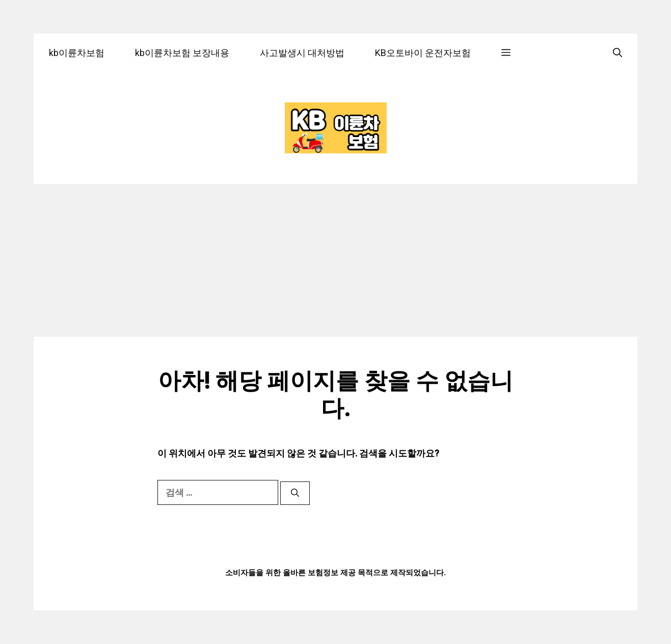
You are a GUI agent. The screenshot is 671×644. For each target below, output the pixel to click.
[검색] (295, 493)
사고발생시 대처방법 (302, 53)
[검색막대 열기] (618, 53)
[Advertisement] (335, 260)
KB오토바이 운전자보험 (423, 53)
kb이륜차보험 (77, 53)
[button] (506, 53)
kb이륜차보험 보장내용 (182, 53)
